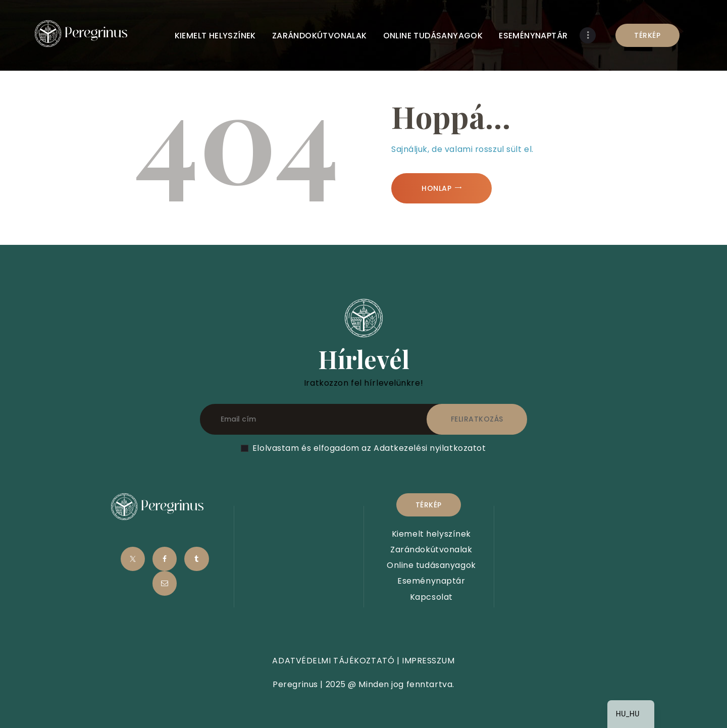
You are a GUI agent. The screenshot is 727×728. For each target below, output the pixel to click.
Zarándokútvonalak (431, 550)
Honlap (436, 188)
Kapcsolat (431, 597)
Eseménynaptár (431, 581)
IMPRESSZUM (428, 661)
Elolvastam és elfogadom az (369, 448)
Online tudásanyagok (431, 565)
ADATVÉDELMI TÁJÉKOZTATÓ (333, 661)
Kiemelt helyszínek (431, 534)
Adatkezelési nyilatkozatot (430, 448)
